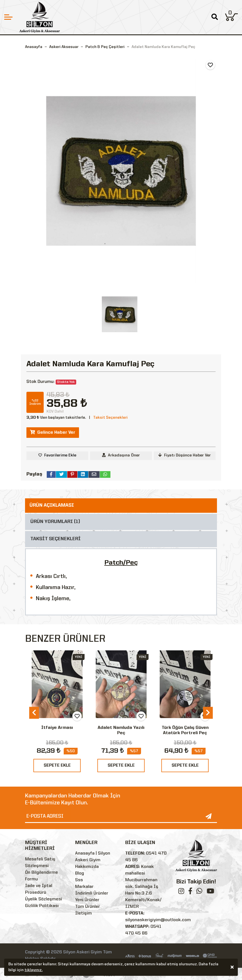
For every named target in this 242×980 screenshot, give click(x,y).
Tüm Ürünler (87, 907)
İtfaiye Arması (57, 728)
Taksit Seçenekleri (110, 418)
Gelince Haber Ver (53, 432)
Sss (79, 880)
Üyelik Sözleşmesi (44, 899)
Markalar (84, 887)
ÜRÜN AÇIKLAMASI (52, 505)
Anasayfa (34, 47)
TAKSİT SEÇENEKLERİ (55, 539)
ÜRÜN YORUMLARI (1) (55, 522)
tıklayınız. (34, 971)
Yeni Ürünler (87, 900)
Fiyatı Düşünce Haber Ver (185, 455)
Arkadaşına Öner (121, 455)
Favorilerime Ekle (60, 455)
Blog (80, 873)
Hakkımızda (87, 867)
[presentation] (34, 713)
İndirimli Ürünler (92, 893)
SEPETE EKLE (57, 766)
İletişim (83, 913)
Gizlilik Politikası (42, 906)
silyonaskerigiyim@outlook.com (158, 920)
